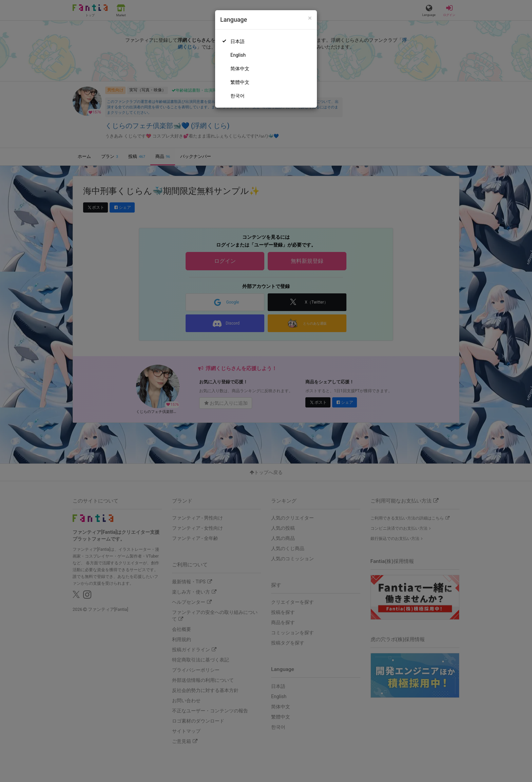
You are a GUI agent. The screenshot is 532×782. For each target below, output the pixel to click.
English (238, 55)
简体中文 (240, 69)
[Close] (310, 18)
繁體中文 (240, 82)
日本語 (237, 41)
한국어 (237, 96)
